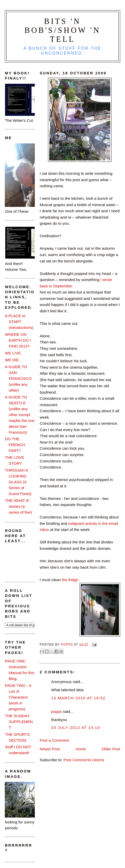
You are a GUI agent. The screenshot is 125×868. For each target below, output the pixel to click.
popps (56, 711)
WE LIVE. (13, 353)
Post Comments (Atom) (84, 760)
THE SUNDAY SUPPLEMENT (19, 722)
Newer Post (50, 749)
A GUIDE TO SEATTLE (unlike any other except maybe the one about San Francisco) (20, 415)
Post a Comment (54, 740)
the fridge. (70, 580)
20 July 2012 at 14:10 (75, 727)
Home (81, 749)
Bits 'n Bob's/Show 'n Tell (62, 30)
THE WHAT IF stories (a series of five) (18, 506)
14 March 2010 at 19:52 (78, 698)
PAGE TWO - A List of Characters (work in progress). (18, 697)
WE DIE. (12, 360)
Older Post (111, 749)
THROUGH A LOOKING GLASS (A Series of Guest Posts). (19, 482)
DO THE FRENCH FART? (15, 445)
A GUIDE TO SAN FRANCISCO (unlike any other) (18, 378)
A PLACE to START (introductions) (19, 322)
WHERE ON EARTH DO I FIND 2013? (18, 340)
